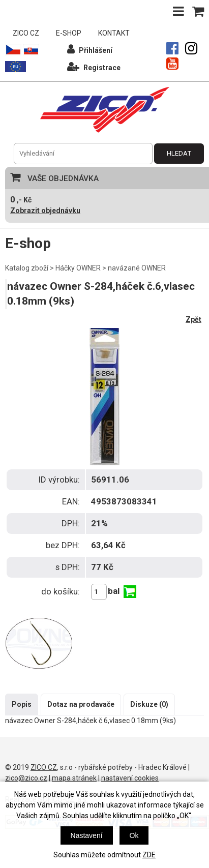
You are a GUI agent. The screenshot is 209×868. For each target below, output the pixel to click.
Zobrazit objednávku (45, 211)
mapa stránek (74, 778)
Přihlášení (90, 49)
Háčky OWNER (78, 268)
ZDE (149, 855)
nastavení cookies (130, 778)
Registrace (94, 66)
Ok (134, 835)
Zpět (193, 319)
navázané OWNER (137, 268)
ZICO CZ (26, 33)
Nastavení (87, 835)
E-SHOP (69, 33)
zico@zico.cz (26, 778)
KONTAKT (114, 33)
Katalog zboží (27, 268)
